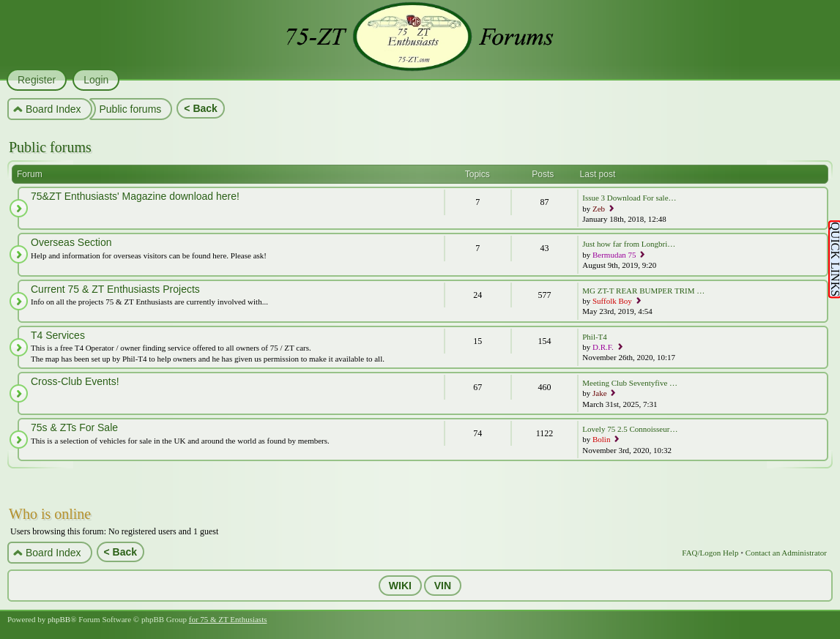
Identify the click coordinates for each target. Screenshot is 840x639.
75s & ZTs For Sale (74, 427)
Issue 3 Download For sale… (629, 198)
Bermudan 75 (614, 255)
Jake (600, 393)
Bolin (601, 439)
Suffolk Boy (612, 301)
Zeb (599, 209)
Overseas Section (71, 242)
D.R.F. (603, 347)
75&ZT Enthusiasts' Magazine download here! (135, 196)
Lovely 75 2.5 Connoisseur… (630, 429)
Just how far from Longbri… (629, 244)
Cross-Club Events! (75, 381)
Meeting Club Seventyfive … (630, 383)
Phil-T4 (595, 337)
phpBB (59, 619)
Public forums (50, 147)
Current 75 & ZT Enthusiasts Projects (115, 289)
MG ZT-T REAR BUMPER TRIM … (643, 291)
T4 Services (58, 335)
